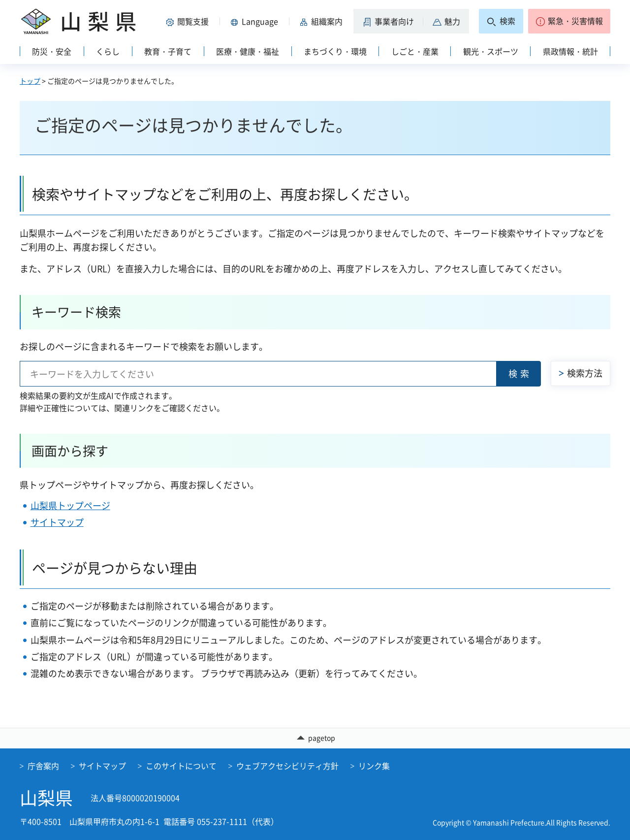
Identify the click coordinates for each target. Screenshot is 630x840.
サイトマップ (57, 522)
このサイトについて (181, 766)
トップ (30, 81)
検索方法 (585, 373)
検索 (520, 373)
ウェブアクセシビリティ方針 (287, 766)
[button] (189, 21)
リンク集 (374, 766)
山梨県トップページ (70, 505)
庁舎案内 (43, 766)
